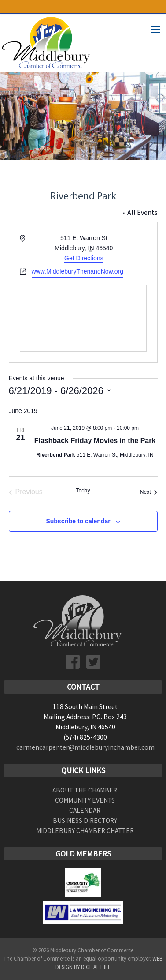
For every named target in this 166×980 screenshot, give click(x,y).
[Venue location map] (83, 318)
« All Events (140, 212)
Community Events (85, 800)
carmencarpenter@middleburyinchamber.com (85, 747)
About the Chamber (85, 790)
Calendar (85, 810)
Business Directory (85, 820)
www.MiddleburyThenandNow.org (78, 271)
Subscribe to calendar (78, 521)
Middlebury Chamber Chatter (85, 831)
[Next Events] (149, 492)
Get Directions (84, 258)
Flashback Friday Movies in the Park (95, 441)
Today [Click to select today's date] (83, 491)
